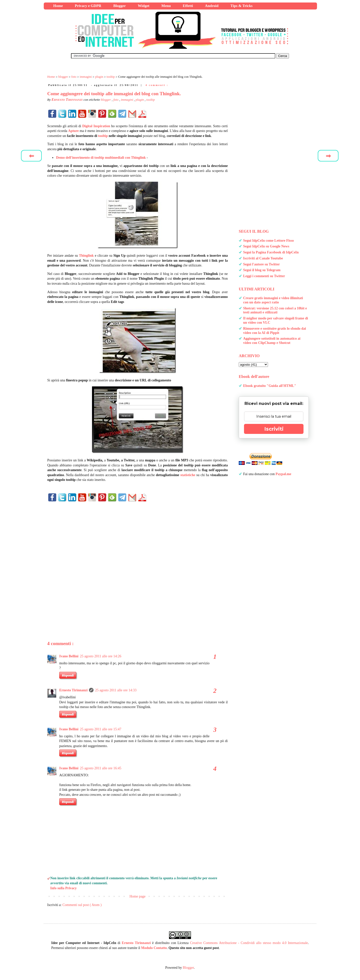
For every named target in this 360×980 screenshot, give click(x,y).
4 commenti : (157, 85)
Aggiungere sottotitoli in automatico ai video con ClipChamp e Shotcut (272, 341)
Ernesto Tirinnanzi (73, 690)
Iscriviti (274, 429)
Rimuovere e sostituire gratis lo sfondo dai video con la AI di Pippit (275, 331)
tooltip (150, 100)
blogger (106, 100)
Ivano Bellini (69, 656)
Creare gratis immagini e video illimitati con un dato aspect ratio (273, 300)
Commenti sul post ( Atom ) (82, 905)
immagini (127, 100)
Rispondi (68, 675)
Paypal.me (283, 474)
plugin (140, 100)
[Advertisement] (137, 563)
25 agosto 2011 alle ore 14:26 (101, 656)
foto (116, 100)
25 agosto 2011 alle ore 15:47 (101, 729)
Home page (137, 896)
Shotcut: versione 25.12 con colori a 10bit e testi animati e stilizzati (275, 310)
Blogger (188, 968)
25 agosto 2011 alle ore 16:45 (101, 768)
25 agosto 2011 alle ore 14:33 (116, 690)
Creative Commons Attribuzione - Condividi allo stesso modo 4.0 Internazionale (249, 943)
